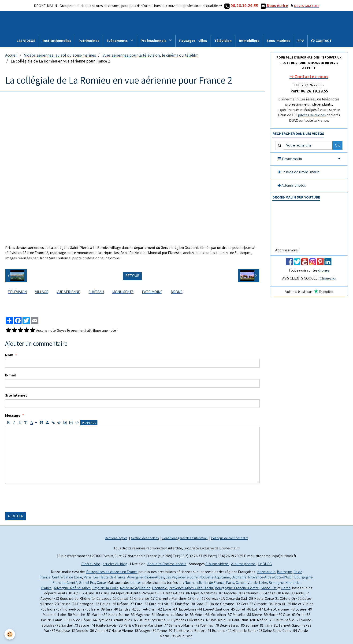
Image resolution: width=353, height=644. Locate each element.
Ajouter (15, 516)
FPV (301, 41)
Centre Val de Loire (67, 577)
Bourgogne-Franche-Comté (237, 588)
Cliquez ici (328, 278)
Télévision (223, 41)
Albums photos (292, 185)
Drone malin (290, 159)
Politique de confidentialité (230, 538)
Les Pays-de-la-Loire (182, 577)
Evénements (117, 41)
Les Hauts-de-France (109, 577)
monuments (123, 292)
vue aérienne (68, 292)
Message (13, 415)
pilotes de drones (312, 115)
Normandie (266, 572)
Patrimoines (89, 41)
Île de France (214, 583)
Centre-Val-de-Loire (251, 583)
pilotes (136, 583)
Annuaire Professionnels (167, 564)
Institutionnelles (57, 41)
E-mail (10, 375)
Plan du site (91, 564)
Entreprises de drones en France (112, 572)
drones (324, 270)
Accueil (11, 55)
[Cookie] (10, 634)
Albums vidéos (217, 564)
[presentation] (41, 498)
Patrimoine (152, 292)
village (42, 292)
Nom (9, 355)
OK (337, 145)
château (96, 292)
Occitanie (239, 577)
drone (177, 292)
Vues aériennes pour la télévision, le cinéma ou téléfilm (150, 55)
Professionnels (154, 41)
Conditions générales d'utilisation (185, 538)
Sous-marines (278, 41)
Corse (101, 583)
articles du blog (115, 564)
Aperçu (89, 423)
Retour (132, 276)
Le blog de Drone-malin (298, 172)
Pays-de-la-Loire (105, 588)
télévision (17, 292)
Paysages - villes (193, 41)
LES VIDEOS (26, 41)
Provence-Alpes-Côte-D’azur (191, 588)
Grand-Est (87, 583)
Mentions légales (116, 538)
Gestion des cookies (145, 538)
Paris (88, 577)
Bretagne (284, 572)
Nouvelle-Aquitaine (215, 577)
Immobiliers (249, 41)
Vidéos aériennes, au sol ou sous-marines (60, 55)
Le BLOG (265, 564)
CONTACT (321, 41)
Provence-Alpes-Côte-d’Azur (270, 577)
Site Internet (16, 395)
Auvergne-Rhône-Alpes (146, 577)
